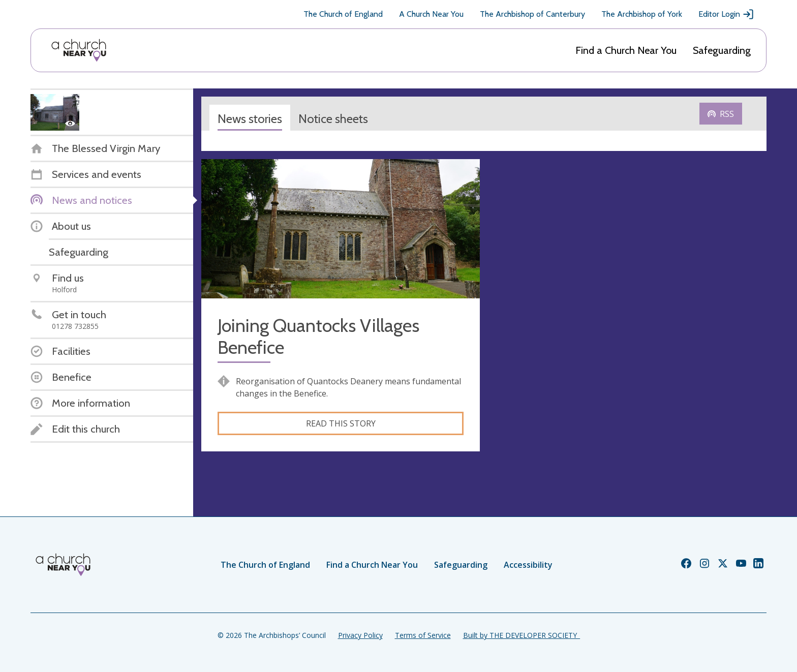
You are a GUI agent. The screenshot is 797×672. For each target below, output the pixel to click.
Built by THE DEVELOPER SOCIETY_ (522, 635)
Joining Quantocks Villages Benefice (318, 337)
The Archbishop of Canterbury (532, 14)
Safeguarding (722, 50)
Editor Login (726, 14)
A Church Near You (431, 14)
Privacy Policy (360, 635)
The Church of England (343, 14)
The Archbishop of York (642, 14)
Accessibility (528, 565)
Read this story (341, 423)
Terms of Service (423, 635)
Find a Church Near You (626, 50)
